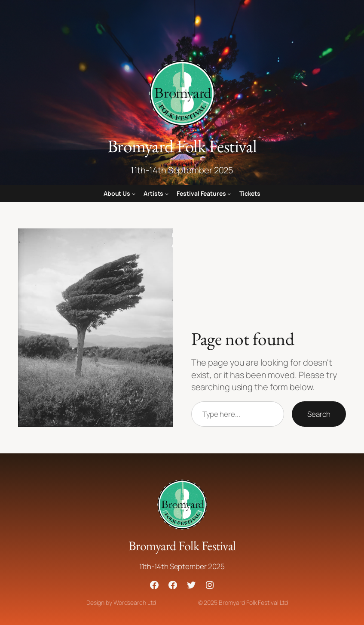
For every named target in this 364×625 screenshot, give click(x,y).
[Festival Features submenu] (229, 194)
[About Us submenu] (134, 194)
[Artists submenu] (167, 194)
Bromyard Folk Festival (182, 146)
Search (319, 414)
